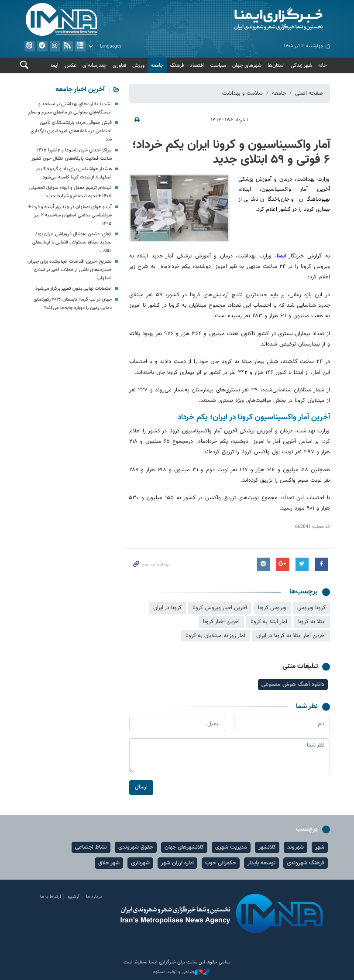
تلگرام (42, 46)
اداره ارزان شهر (177, 863)
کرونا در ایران (167, 608)
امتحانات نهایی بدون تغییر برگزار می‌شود (74, 289)
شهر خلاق (109, 863)
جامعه (157, 65)
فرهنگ (177, 65)
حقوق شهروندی (136, 847)
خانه (323, 65)
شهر (320, 847)
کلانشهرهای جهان (184, 847)
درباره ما (94, 897)
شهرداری (140, 863)
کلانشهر (267, 847)
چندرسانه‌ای (95, 65)
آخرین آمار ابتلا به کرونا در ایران (291, 635)
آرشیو (80, 46)
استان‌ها (276, 65)
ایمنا (256, 20)
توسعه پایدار (261, 863)
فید (67, 46)
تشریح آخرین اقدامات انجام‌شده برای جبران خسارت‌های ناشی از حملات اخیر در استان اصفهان (70, 270)
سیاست (218, 65)
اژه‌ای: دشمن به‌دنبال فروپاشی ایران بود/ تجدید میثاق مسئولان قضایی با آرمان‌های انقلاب (72, 243)
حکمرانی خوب (221, 863)
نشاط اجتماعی (91, 847)
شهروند (296, 847)
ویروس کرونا (272, 608)
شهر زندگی (301, 65)
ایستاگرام (55, 46)
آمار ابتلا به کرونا (269, 621)
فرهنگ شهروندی (306, 863)
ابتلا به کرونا (312, 621)
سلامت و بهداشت (242, 93)
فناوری (119, 65)
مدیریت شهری (231, 847)
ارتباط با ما (51, 897)
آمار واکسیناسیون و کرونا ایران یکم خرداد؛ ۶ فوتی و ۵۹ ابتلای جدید (231, 152)
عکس (70, 65)
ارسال (141, 787)
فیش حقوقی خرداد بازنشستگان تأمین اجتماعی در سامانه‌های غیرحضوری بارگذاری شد (71, 131)
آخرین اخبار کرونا (221, 621)
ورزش (138, 65)
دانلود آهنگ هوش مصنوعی (293, 685)
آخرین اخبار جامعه (80, 90)
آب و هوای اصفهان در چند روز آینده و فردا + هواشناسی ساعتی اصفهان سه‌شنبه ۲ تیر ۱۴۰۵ (70, 215)
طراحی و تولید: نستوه (182, 972)
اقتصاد (197, 65)
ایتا (29, 46)
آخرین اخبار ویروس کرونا (220, 608)
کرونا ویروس (311, 608)
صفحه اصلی (309, 93)
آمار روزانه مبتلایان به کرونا (215, 635)
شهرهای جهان (247, 65)
